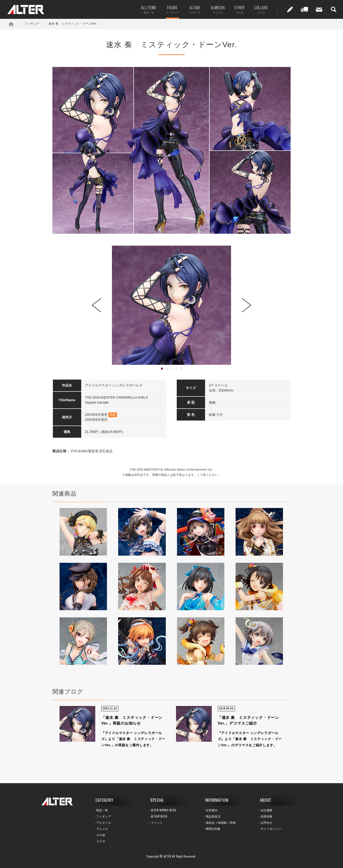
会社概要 (267, 810)
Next (247, 305)
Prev (96, 305)
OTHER (238, 9)
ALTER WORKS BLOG (164, 810)
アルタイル (104, 822)
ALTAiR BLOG (159, 816)
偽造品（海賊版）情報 (221, 822)
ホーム (14, 24)
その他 (101, 835)
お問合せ (267, 822)
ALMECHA (217, 9)
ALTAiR (194, 9)
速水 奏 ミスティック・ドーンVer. (73, 24)
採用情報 (267, 816)
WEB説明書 (213, 829)
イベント (157, 822)
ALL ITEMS (148, 9)
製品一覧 (102, 810)
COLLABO (260, 9)
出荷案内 (303, 9)
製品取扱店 (213, 816)
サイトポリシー (271, 829)
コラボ (101, 841)
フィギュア (32, 24)
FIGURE (171, 9)
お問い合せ (318, 9)
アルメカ (102, 829)
